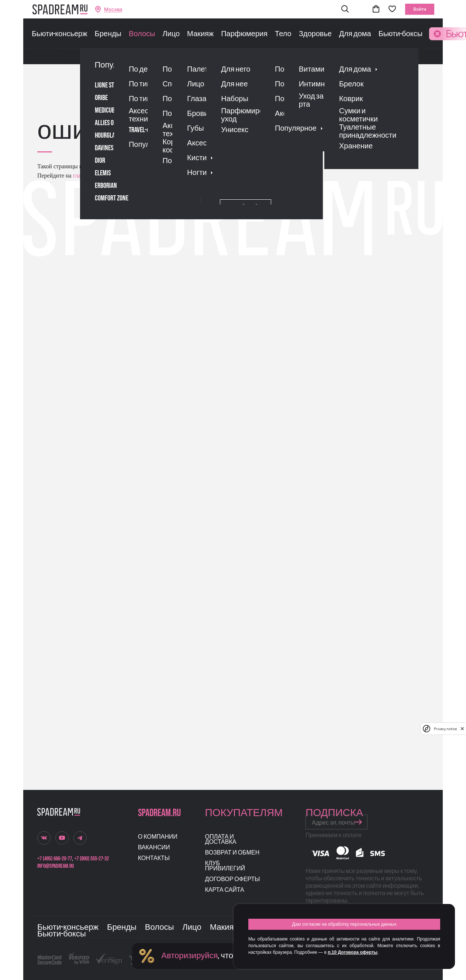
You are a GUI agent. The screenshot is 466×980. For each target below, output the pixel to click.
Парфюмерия (244, 34)
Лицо (171, 34)
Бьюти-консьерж (60, 34)
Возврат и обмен (232, 853)
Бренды (108, 34)
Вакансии (154, 848)
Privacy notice (445, 729)
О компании (158, 837)
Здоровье (315, 34)
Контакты (154, 858)
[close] (462, 729)
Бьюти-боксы (401, 34)
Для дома (355, 34)
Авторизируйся (189, 956)
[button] (345, 9)
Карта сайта (225, 890)
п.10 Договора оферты (353, 952)
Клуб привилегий (225, 866)
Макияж (200, 34)
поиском (157, 176)
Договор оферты (233, 879)
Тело (283, 34)
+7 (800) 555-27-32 (92, 859)
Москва (113, 9)
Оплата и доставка (221, 840)
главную (83, 176)
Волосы (142, 34)
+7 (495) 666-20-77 (55, 859)
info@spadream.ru (56, 866)
